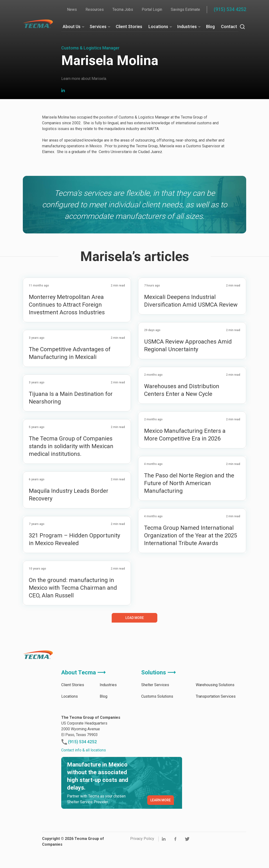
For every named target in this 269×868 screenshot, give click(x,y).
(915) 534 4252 (230, 9)
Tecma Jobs (123, 9)
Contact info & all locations (84, 771)
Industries (187, 27)
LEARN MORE (161, 821)
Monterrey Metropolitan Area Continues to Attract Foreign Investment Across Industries (67, 325)
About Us (72, 27)
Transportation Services (216, 717)
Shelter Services (155, 705)
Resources (95, 9)
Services (98, 27)
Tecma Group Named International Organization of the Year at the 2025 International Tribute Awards (191, 556)
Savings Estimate (185, 9)
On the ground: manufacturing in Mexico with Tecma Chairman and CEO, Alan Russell (73, 608)
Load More (135, 638)
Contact (229, 27)
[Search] (242, 27)
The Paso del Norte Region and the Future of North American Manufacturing (189, 504)
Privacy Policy (142, 859)
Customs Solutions (157, 717)
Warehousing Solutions (215, 705)
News (72, 9)
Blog (210, 27)
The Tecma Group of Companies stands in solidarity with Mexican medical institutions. (71, 467)
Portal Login (152, 9)
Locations (158, 27)
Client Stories (129, 27)
